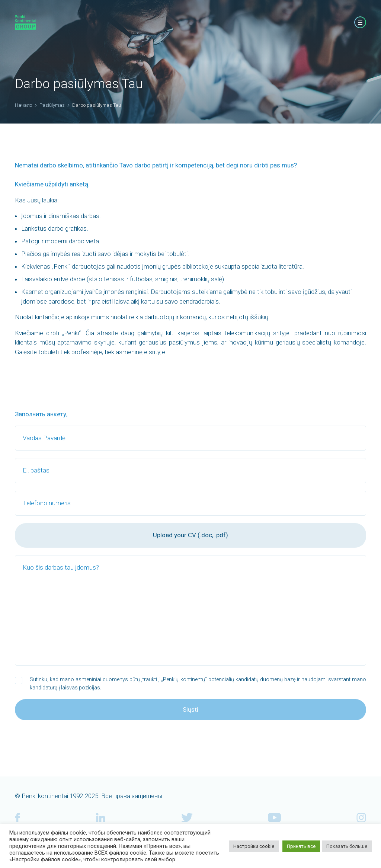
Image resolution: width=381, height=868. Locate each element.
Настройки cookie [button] (254, 846)
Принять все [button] (301, 846)
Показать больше (347, 846)
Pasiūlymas (52, 105)
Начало (23, 105)
